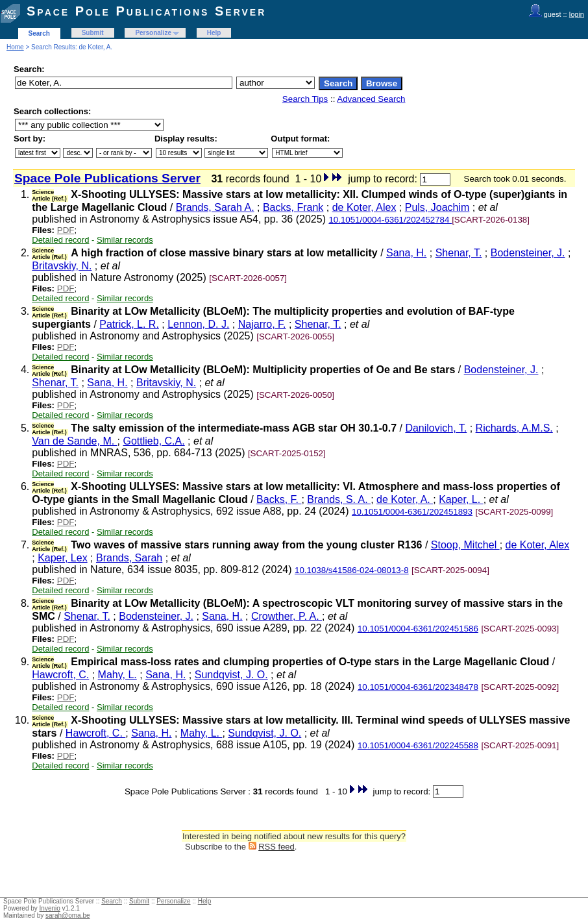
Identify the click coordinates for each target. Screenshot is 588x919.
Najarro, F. (262, 324)
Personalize (153, 33)
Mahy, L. (117, 675)
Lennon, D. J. (198, 324)
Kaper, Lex (63, 558)
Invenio (50, 908)
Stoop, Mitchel (465, 545)
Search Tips (305, 99)
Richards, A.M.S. (514, 428)
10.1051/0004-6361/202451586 (418, 629)
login (577, 14)
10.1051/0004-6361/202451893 (412, 512)
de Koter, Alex (364, 207)
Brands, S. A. (339, 499)
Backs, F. (279, 499)
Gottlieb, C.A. (153, 441)
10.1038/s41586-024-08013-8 (352, 570)
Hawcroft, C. (60, 675)
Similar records (125, 240)
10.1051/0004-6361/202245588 (418, 745)
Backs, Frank (293, 207)
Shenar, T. (459, 253)
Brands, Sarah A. (215, 207)
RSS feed (276, 847)
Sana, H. (406, 253)
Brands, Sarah (129, 558)
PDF (66, 230)
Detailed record (60, 240)
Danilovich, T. (436, 428)
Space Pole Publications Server (146, 11)
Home (15, 47)
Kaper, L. (461, 499)
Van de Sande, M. (74, 441)
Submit (93, 33)
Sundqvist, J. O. (231, 675)
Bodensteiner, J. (528, 253)
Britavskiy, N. (62, 266)
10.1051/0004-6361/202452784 (390, 220)
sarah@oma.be (68, 915)
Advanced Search (371, 99)
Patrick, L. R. (129, 324)
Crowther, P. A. (287, 616)
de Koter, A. (405, 499)
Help (214, 33)
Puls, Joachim (437, 207)
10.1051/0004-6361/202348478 (418, 687)
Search (39, 33)
